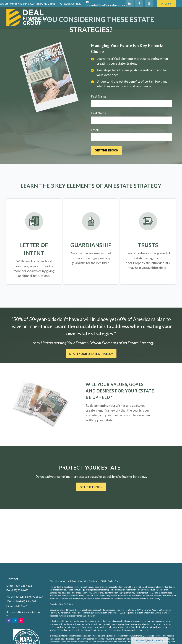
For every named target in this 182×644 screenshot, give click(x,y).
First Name (99, 96)
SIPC (58, 613)
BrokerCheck (114, 581)
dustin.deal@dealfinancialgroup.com (106, 4)
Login (166, 4)
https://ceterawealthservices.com (132, 630)
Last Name (99, 113)
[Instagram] (21, 621)
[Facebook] (139, 4)
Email (95, 130)
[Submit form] (106, 151)
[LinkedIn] (130, 4)
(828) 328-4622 (70, 4)
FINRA (52, 613)
